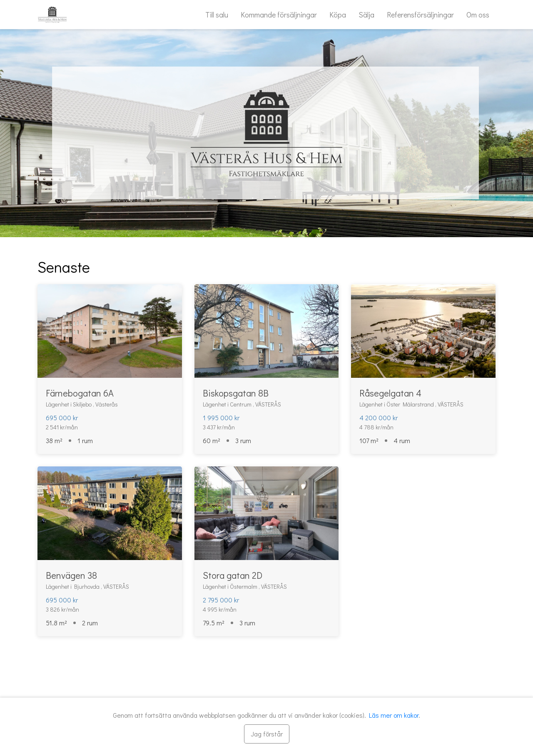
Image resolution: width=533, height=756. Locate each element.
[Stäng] (267, 734)
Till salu (217, 15)
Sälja (366, 15)
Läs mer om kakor (394, 715)
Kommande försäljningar (279, 15)
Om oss (478, 15)
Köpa (338, 15)
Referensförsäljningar (420, 15)
